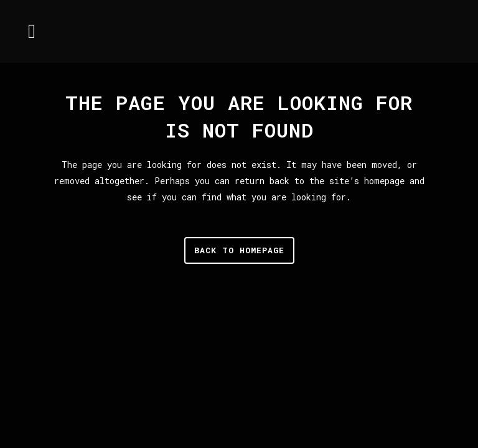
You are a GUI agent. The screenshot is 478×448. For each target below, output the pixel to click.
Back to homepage (239, 250)
